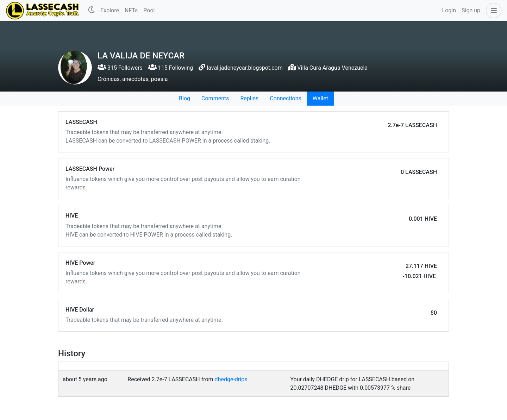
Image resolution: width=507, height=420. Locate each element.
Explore (110, 10)
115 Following (171, 68)
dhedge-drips (231, 379)
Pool (149, 10)
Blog (184, 98)
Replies (249, 98)
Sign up (471, 10)
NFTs (131, 10)
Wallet (320, 98)
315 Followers (120, 68)
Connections (285, 98)
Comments (215, 98)
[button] (492, 11)
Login (449, 10)
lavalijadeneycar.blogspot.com (245, 68)
